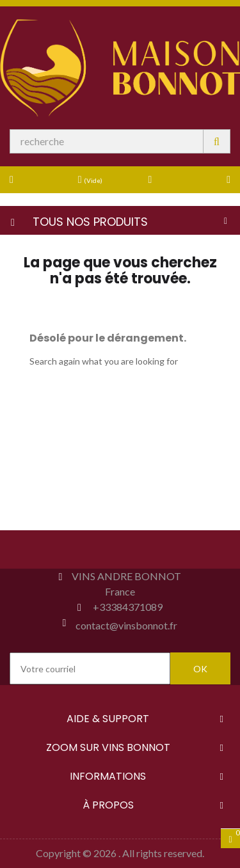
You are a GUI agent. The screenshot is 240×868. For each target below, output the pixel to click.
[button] (210, 179)
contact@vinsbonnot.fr (126, 625)
